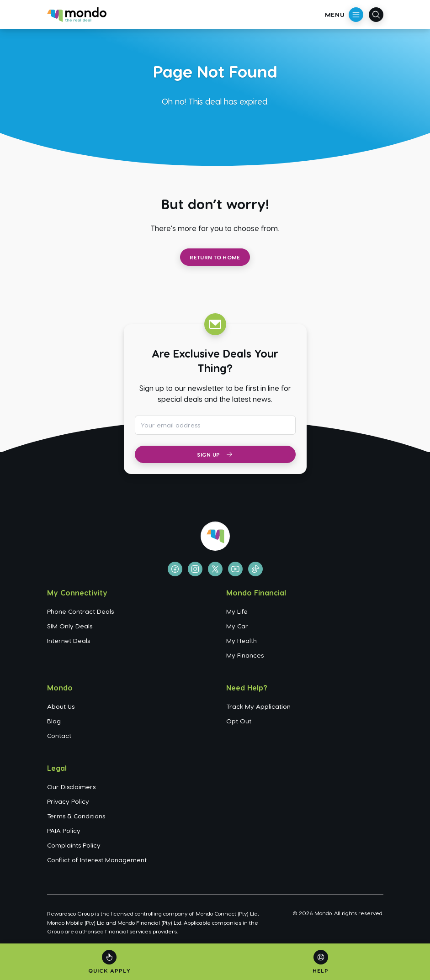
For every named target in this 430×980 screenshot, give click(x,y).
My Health (242, 640)
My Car (237, 626)
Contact (59, 735)
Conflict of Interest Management (97, 860)
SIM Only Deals (70, 626)
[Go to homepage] (77, 15)
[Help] (321, 962)
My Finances (245, 655)
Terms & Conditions (76, 816)
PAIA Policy (64, 830)
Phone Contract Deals (80, 611)
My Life (237, 611)
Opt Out (239, 721)
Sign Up (215, 454)
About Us (61, 706)
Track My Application (258, 706)
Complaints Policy (74, 845)
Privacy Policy (68, 801)
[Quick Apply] (109, 962)
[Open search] (376, 15)
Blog (54, 721)
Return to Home (215, 257)
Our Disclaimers (71, 787)
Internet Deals (69, 640)
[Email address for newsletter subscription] (215, 425)
